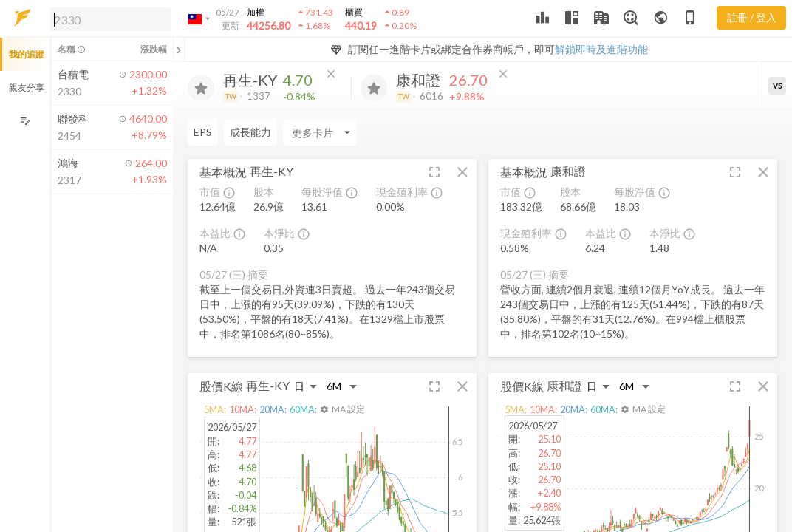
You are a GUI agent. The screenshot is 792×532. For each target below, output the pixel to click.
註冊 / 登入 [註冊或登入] (752, 17)
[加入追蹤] (201, 88)
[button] (108, 18)
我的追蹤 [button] (27, 54)
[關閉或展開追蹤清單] (179, 50)
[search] (111, 19)
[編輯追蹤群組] (25, 121)
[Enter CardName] (225, 132)
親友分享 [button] (27, 88)
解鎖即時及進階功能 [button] (601, 49)
